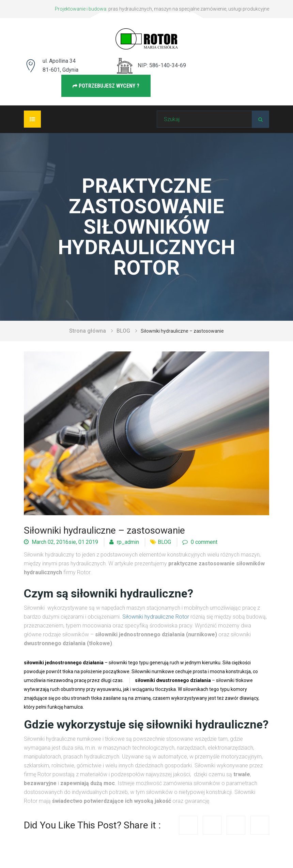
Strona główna (88, 331)
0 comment (200, 542)
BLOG (123, 331)
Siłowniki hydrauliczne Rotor (156, 617)
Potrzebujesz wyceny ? (106, 86)
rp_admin (124, 542)
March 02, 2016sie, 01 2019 (61, 542)
